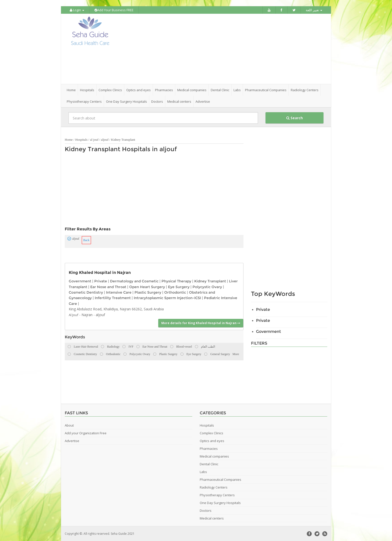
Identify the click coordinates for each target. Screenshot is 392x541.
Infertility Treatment (113, 298)
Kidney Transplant (123, 139)
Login (77, 10)
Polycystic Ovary (207, 286)
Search (294, 118)
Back (86, 240)
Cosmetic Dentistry (86, 292)
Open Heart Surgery (147, 286)
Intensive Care (119, 292)
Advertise (203, 101)
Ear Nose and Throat (108, 286)
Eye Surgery (179, 286)
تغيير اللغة (314, 10)
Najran (87, 314)
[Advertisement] (224, 49)
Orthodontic (175, 292)
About (69, 425)
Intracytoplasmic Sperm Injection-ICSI (167, 298)
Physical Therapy (176, 281)
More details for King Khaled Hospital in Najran (201, 323)
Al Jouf (73, 314)
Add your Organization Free (86, 433)
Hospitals (81, 139)
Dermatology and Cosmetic (134, 281)
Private (101, 281)
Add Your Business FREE (114, 10)
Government (80, 281)
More (236, 354)
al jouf (94, 139)
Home (71, 90)
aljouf (105, 139)
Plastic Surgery (148, 292)
